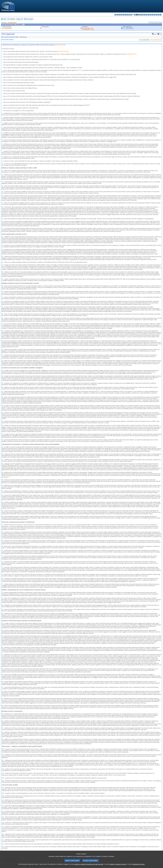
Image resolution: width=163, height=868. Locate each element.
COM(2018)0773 (131, 54)
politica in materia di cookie (118, 866)
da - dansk (121, 15)
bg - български (115, 15)
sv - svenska (161, 15)
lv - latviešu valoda (139, 15)
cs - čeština (119, 15)
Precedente (12, 19)
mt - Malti (145, 15)
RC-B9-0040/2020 (7, 28)
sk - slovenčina (155, 15)
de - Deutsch (123, 15)
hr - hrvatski (135, 15)
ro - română (153, 15)
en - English (129, 15)
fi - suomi (159, 15)
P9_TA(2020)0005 (128, 28)
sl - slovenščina (157, 15)
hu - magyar (143, 15)
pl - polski (149, 15)
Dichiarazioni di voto (88, 29)
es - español (117, 15)
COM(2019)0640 (63, 51)
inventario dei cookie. (139, 866)
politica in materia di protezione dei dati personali (89, 866)
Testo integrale (29, 19)
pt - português (151, 15)
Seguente (19, 19)
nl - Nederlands (147, 15)
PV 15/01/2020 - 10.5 (88, 28)
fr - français (131, 15)
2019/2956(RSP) (12, 23)
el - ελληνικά (127, 15)
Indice (5, 19)
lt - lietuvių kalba (141, 15)
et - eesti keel (125, 15)
